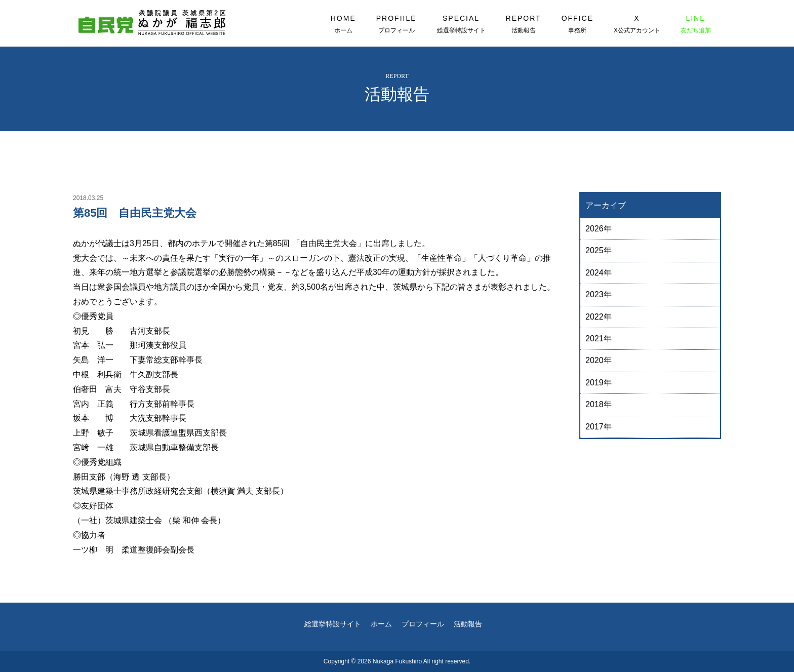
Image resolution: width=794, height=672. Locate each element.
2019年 (599, 383)
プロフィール (423, 624)
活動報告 (468, 624)
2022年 (599, 317)
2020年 (599, 360)
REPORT (524, 24)
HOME (343, 24)
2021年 (599, 339)
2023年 (599, 294)
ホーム (381, 624)
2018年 (599, 404)
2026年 (599, 229)
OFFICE (578, 24)
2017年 (599, 427)
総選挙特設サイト (333, 624)
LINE (696, 24)
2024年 (599, 273)
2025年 (599, 250)
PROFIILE (396, 24)
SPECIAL (461, 24)
